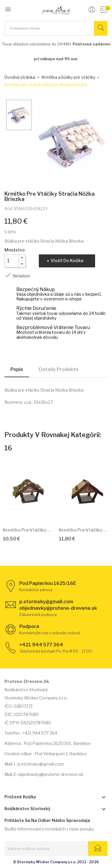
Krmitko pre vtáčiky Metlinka (28, 530)
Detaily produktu (59, 369)
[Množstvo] (12, 261)
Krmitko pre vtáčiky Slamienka (84, 530)
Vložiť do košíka (67, 260)
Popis (17, 369)
